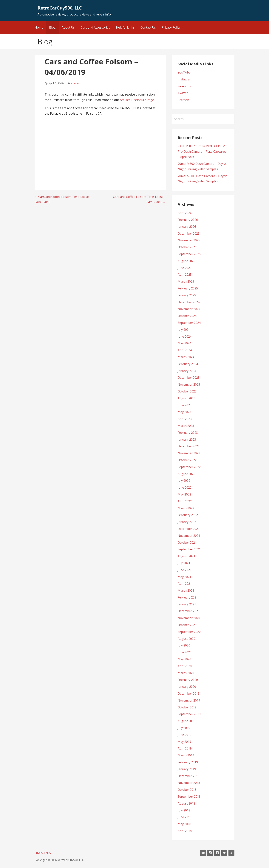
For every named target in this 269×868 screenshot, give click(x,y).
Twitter (183, 93)
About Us (68, 27)
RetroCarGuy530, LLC (60, 8)
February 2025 (188, 288)
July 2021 (184, 563)
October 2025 (187, 247)
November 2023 (189, 384)
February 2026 (188, 220)
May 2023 (184, 412)
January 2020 (187, 687)
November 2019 (189, 700)
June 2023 (185, 405)
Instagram (185, 79)
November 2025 (189, 240)
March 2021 (186, 590)
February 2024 (188, 364)
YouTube (184, 72)
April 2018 (185, 831)
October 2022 (187, 460)
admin (75, 83)
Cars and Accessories (95, 27)
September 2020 (189, 632)
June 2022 (185, 487)
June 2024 (185, 336)
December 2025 (189, 233)
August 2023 (186, 398)
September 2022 (189, 467)
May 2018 (184, 824)
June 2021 (185, 570)
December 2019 (189, 694)
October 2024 (187, 316)
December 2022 (189, 446)
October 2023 (187, 391)
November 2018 (189, 783)
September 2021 (189, 549)
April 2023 (185, 419)
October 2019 (187, 707)
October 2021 (187, 543)
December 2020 (189, 611)
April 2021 (185, 584)
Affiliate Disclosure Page (137, 100)
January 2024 (187, 371)
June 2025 (185, 268)
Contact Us (148, 27)
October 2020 (187, 625)
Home (39, 27)
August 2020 (186, 639)
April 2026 (185, 213)
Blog (52, 27)
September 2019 (189, 714)
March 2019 (186, 755)
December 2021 (189, 529)
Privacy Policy (171, 27)
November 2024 (189, 309)
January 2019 (187, 769)
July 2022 (184, 481)
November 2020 (189, 618)
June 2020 (185, 652)
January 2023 (187, 440)
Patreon (183, 100)
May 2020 (184, 659)
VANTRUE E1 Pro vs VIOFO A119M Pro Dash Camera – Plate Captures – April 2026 (202, 152)
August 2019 (186, 721)
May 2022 (184, 494)
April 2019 (185, 748)
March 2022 (186, 508)
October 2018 (187, 790)
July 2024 (184, 330)
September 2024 (189, 323)
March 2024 (186, 357)
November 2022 (189, 453)
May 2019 (184, 742)
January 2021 (187, 604)
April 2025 (185, 275)
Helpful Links (125, 27)
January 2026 (187, 227)
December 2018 (189, 776)
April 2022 (185, 501)
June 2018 (185, 817)
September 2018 (189, 797)
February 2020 (188, 680)
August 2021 (186, 556)
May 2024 (184, 343)
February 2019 (188, 762)
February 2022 (188, 515)
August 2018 (186, 803)
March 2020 (186, 673)
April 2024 (185, 350)
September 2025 (189, 254)
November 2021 (189, 536)
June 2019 (185, 735)
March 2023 (186, 426)
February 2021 (188, 597)
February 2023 (188, 433)
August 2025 (186, 261)
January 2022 (187, 522)
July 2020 (184, 645)
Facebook (184, 86)
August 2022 (186, 474)
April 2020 (185, 666)
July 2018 (184, 810)
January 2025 (187, 295)
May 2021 (184, 577)
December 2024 (189, 302)
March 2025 (186, 281)
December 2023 (189, 378)
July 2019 (184, 728)
